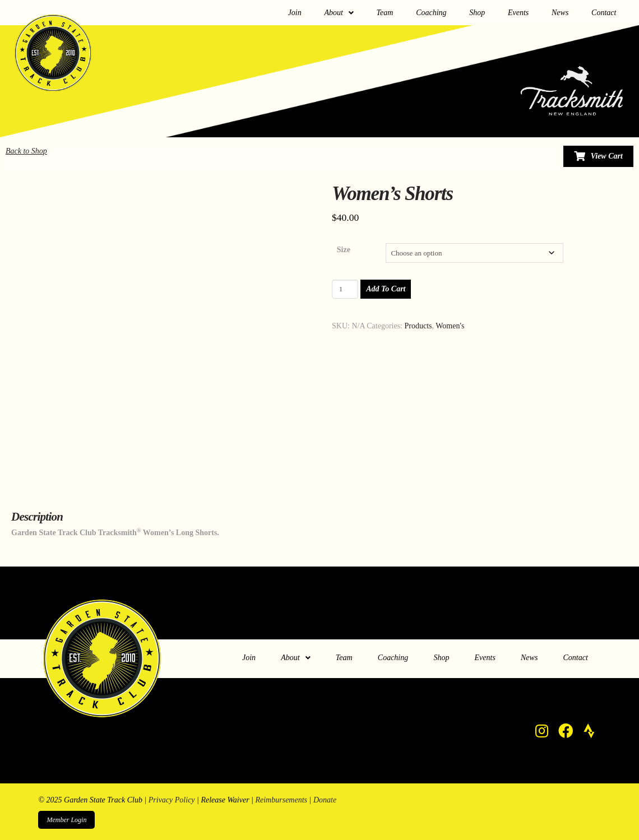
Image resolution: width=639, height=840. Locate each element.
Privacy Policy (172, 800)
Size (344, 250)
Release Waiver (225, 800)
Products (418, 326)
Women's (450, 326)
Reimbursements (281, 800)
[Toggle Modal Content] (598, 156)
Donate (325, 800)
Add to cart (386, 289)
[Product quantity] (345, 289)
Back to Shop (26, 151)
